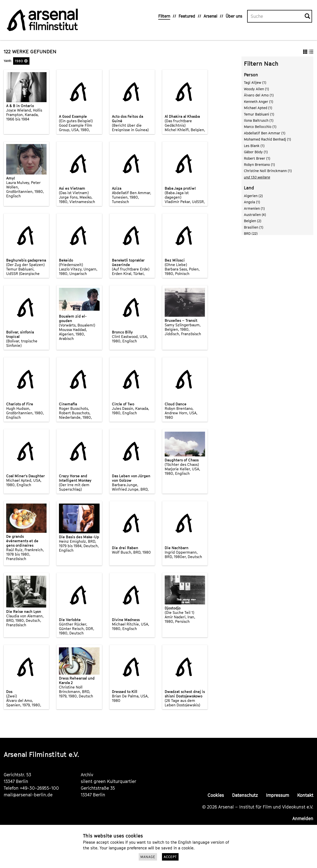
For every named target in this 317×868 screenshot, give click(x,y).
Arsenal (210, 16)
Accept (170, 857)
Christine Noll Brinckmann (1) (268, 171)
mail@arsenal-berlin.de (28, 795)
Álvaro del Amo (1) (259, 95)
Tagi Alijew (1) (255, 82)
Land (249, 188)
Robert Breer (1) (257, 158)
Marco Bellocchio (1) (260, 127)
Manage (148, 857)
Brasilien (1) (254, 227)
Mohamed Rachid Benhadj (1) (267, 139)
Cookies (216, 795)
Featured (187, 16)
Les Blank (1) (254, 146)
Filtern (164, 16)
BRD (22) (251, 233)
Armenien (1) (254, 208)
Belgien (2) (253, 221)
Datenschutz (245, 795)
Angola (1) (252, 202)
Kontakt (305, 795)
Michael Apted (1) (258, 108)
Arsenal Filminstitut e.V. (41, 754)
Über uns (234, 16)
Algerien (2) (253, 196)
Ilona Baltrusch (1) (259, 120)
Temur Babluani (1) (259, 114)
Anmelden (303, 819)
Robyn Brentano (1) (259, 165)
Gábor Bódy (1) (256, 152)
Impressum (277, 795)
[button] (26, 61)
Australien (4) (255, 215)
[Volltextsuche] (276, 16)
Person (251, 75)
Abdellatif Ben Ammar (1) (265, 133)
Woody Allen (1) (256, 89)
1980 (21, 61)
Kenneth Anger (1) (259, 102)
